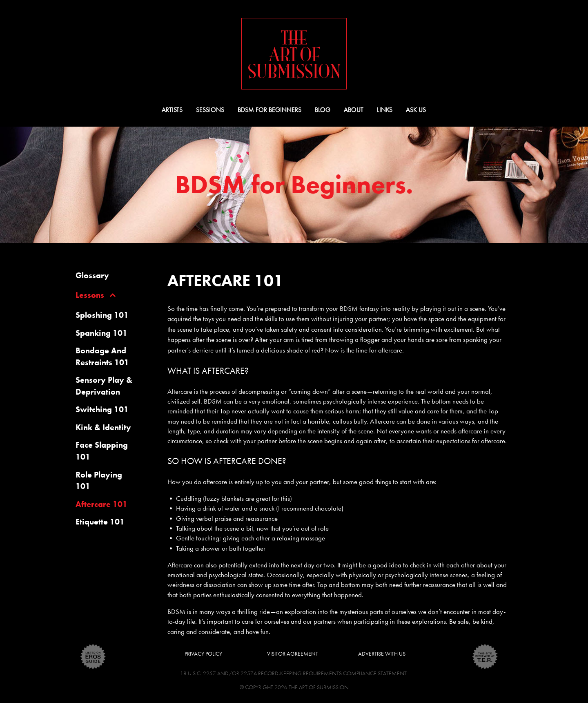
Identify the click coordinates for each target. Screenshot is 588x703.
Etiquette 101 (100, 522)
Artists (172, 110)
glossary (92, 275)
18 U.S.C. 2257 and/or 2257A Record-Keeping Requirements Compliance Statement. (294, 673)
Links (385, 110)
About (354, 110)
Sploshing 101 (102, 315)
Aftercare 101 (101, 504)
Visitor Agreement (293, 654)
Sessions (210, 110)
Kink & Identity (103, 427)
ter (485, 657)
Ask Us (416, 110)
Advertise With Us (382, 654)
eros (93, 657)
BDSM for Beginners (269, 110)
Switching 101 (102, 409)
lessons (90, 295)
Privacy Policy (203, 654)
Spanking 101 (101, 333)
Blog (323, 110)
